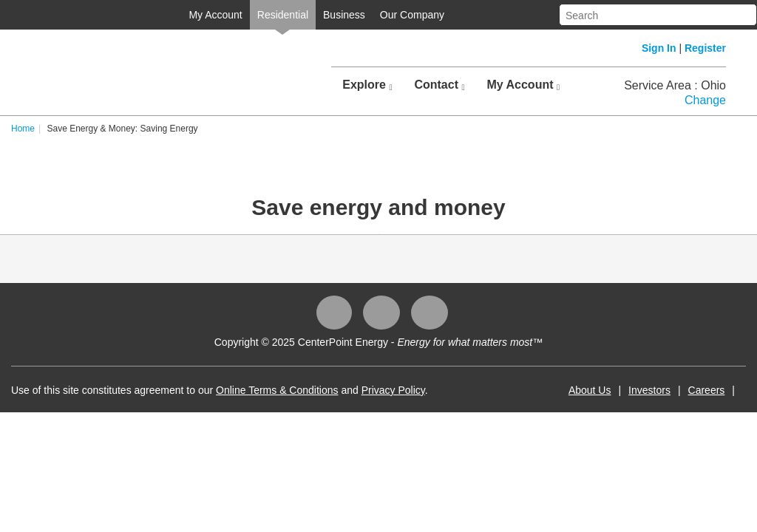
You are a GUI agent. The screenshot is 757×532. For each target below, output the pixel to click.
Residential (263, 15)
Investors (629, 390)
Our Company (392, 15)
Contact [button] (439, 85)
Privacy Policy (413, 390)
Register (705, 48)
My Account (195, 15)
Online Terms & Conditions (297, 390)
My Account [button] (523, 85)
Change (705, 100)
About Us (570, 390)
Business (324, 15)
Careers (687, 390)
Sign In (659, 48)
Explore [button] (367, 85)
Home (43, 129)
